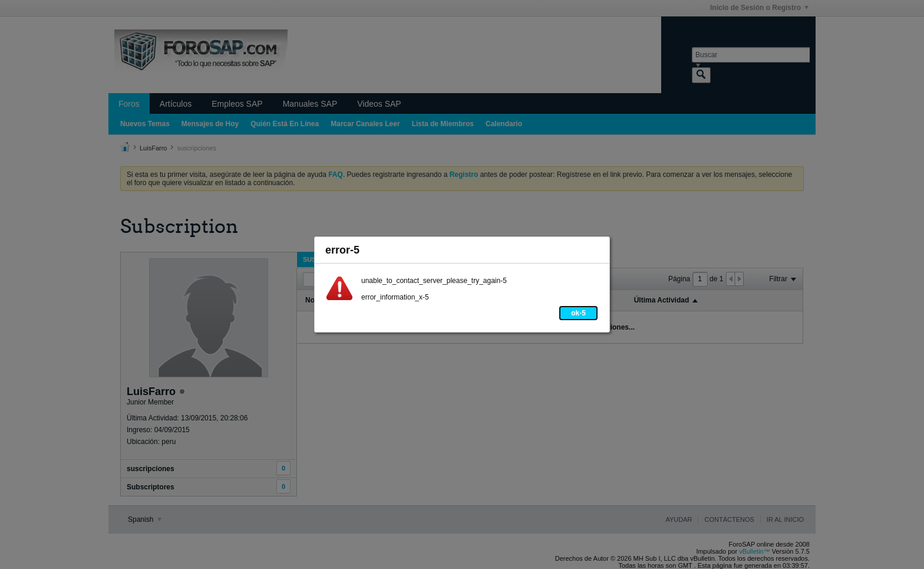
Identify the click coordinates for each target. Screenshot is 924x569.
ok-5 (578, 313)
